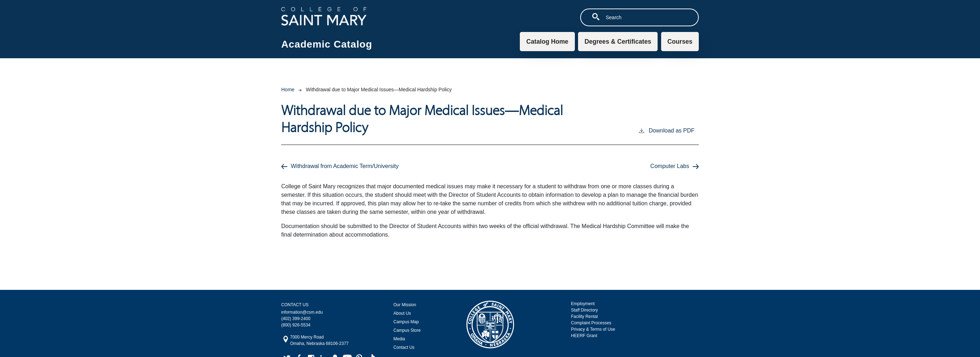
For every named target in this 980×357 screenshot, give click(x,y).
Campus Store (407, 330)
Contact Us (404, 347)
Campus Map (406, 322)
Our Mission (405, 305)
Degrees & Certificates (618, 42)
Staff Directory (584, 310)
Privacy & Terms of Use (593, 329)
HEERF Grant (584, 336)
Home (288, 90)
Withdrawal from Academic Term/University (345, 166)
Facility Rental (584, 317)
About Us (402, 313)
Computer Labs (670, 166)
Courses (680, 42)
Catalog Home (547, 42)
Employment (583, 304)
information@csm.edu (302, 312)
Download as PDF (666, 130)
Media (399, 339)
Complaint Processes (591, 323)
